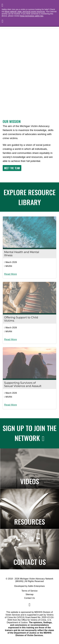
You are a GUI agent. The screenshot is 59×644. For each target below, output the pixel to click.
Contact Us (29, 598)
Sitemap (30, 594)
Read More (11, 274)
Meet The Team (12, 168)
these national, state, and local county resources (25, 12)
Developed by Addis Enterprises (30, 586)
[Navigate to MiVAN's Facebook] (29, 605)
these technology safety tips (32, 16)
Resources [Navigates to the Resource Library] (30, 521)
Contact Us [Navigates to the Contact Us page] (30, 562)
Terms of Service (29, 591)
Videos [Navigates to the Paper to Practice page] (30, 481)
